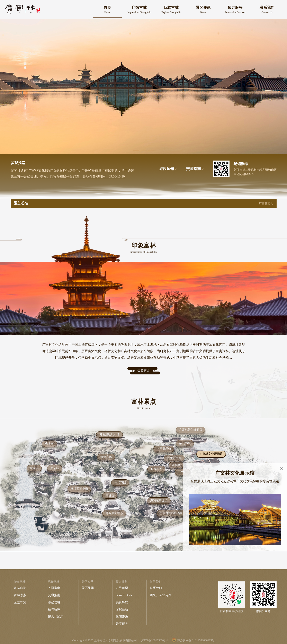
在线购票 (122, 588)
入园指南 (54, 588)
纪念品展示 (56, 617)
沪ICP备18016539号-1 (155, 640)
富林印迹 (20, 588)
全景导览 (20, 602)
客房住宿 (122, 609)
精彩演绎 (54, 609)
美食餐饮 (122, 602)
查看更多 (144, 371)
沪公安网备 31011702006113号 (196, 640)
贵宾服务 (122, 624)
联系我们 (156, 588)
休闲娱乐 (122, 617)
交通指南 (54, 595)
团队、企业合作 (160, 595)
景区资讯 (88, 588)
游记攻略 (54, 602)
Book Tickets (124, 595)
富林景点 (20, 595)
